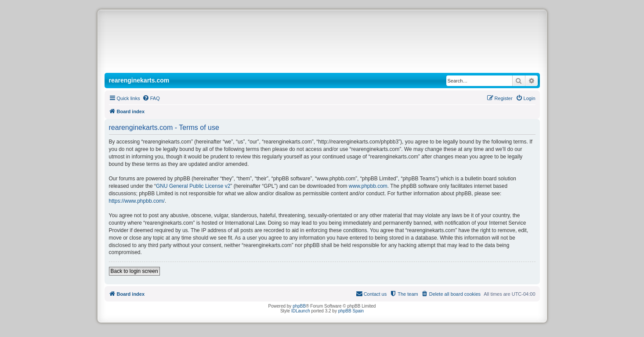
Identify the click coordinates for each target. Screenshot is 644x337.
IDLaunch (301, 311)
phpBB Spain (351, 311)
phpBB (299, 306)
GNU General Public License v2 (193, 186)
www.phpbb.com (368, 186)
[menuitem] (151, 98)
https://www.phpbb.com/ (137, 201)
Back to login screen (134, 271)
